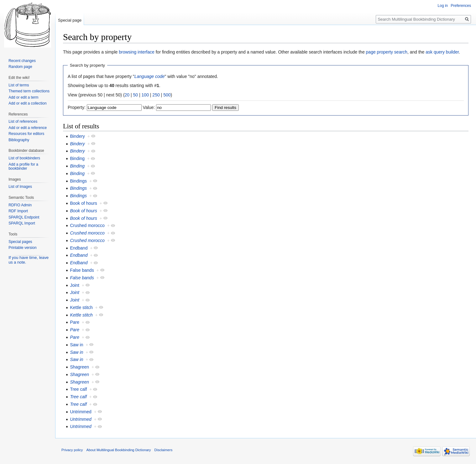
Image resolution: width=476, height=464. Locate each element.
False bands (82, 270)
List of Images (20, 187)
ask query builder (442, 52)
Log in (443, 6)
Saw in (76, 345)
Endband (79, 248)
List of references (23, 121)
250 (156, 95)
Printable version (22, 248)
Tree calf (78, 389)
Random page (20, 67)
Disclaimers (164, 450)
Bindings (78, 181)
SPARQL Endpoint (24, 217)
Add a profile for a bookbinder (23, 167)
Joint (75, 285)
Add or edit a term (23, 97)
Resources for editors (26, 134)
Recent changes (22, 61)
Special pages (20, 242)
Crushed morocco (87, 225)
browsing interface (137, 52)
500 (167, 95)
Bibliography (19, 140)
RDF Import (18, 211)
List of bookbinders (24, 158)
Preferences (461, 6)
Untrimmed (81, 412)
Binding (77, 158)
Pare (75, 322)
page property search (387, 52)
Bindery (77, 136)
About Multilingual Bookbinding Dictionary (119, 450)
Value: (149, 107)
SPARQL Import (22, 223)
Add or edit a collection (27, 103)
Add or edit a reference (28, 128)
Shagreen (79, 367)
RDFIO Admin (20, 205)
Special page (70, 20)
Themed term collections (29, 91)
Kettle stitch (81, 307)
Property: (77, 107)
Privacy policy (72, 450)
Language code (150, 76)
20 (127, 95)
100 (145, 95)
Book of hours (83, 203)
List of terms (19, 85)
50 (136, 95)
